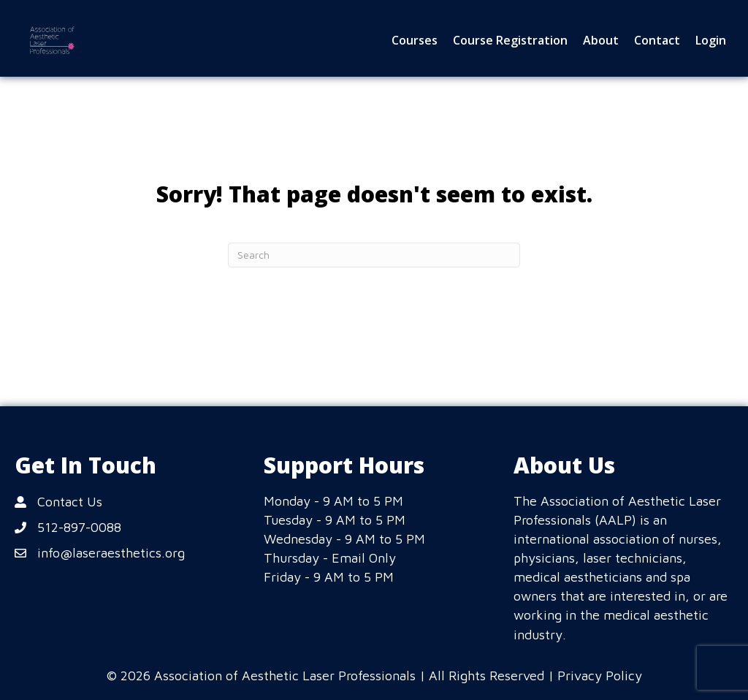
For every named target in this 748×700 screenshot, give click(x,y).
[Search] (374, 255)
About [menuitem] (601, 40)
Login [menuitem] (711, 40)
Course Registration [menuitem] (510, 40)
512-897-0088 (79, 527)
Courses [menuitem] (415, 40)
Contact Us (70, 502)
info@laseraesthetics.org (111, 553)
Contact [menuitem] (657, 40)
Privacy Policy (600, 676)
